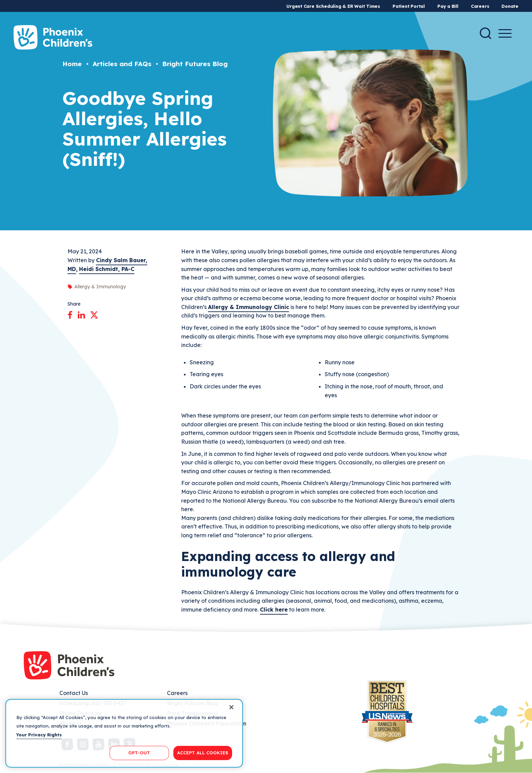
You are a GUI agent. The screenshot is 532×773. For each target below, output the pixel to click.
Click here (274, 610)
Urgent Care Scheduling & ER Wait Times (333, 6)
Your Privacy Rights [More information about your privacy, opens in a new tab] (39, 735)
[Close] (231, 707)
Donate (510, 6)
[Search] (486, 33)
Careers (480, 6)
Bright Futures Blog (195, 64)
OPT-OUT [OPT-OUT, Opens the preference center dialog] (139, 753)
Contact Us (74, 693)
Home (72, 64)
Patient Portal (409, 6)
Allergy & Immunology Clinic (249, 307)
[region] (124, 733)
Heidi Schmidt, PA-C (107, 269)
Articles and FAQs (122, 64)
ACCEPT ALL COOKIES (203, 753)
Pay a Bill (448, 6)
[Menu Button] (505, 33)
